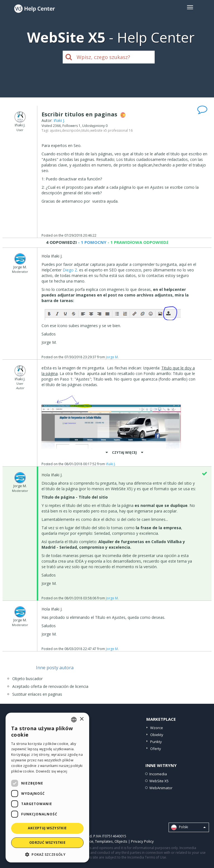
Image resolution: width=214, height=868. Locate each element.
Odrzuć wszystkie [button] (47, 843)
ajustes (55, 130)
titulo (85, 130)
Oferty (156, 749)
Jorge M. (112, 357)
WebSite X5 (159, 781)
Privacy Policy (142, 841)
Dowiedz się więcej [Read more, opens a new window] (52, 771)
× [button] (82, 719)
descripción (71, 130)
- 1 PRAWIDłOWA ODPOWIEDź (137, 242)
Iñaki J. (59, 120)
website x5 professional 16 (111, 130)
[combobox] (74, 720)
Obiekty (157, 735)
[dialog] (47, 788)
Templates (104, 841)
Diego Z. (70, 270)
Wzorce (157, 728)
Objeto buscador (27, 679)
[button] (47, 854)
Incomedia (158, 774)
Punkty (156, 742)
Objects (121, 841)
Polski (188, 827)
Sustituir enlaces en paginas (37, 694)
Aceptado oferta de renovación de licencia (50, 686)
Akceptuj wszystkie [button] (47, 828)
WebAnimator (161, 788)
